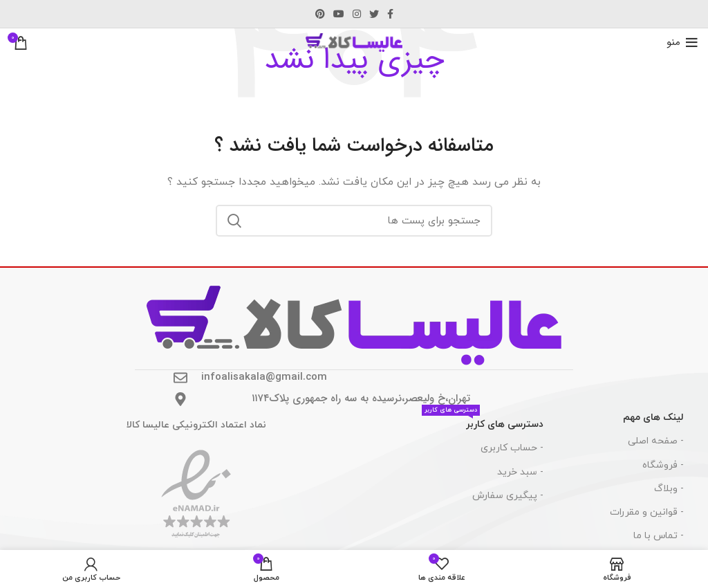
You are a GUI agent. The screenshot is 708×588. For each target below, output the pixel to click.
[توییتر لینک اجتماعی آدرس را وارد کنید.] (374, 14)
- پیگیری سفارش (508, 496)
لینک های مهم (653, 417)
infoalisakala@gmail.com (264, 377)
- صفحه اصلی (656, 441)
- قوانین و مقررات (647, 512)
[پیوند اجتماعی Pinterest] (320, 14)
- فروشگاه (663, 465)
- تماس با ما (659, 536)
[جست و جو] (354, 221)
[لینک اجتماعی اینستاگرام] (357, 14)
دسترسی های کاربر (483, 422)
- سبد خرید (520, 472)
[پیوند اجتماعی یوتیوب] (339, 14)
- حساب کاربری (512, 448)
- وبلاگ (669, 489)
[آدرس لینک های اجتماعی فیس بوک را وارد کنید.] (390, 14)
